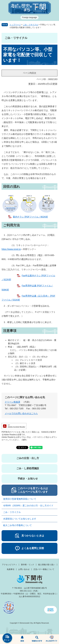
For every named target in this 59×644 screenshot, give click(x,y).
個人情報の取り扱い (47, 565)
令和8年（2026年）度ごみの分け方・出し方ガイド (29, 506)
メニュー (7, 638)
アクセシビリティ (9, 565)
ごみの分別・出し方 (28, 458)
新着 (22, 639)
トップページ (15, 25)
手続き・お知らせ (28, 479)
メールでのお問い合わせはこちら (21, 413)
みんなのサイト (52, 639)
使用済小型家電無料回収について (20, 499)
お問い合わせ (24, 569)
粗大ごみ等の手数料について (17, 525)
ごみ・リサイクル (31, 25)
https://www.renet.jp (11, 249)
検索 (37, 639)
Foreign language (29, 17)
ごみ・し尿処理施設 (28, 468)
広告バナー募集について (44, 569)
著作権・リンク (28, 565)
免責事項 (11, 569)
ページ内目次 (30, 73)
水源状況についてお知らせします (20, 519)
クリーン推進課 (12, 402)
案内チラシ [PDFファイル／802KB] (30, 217)
